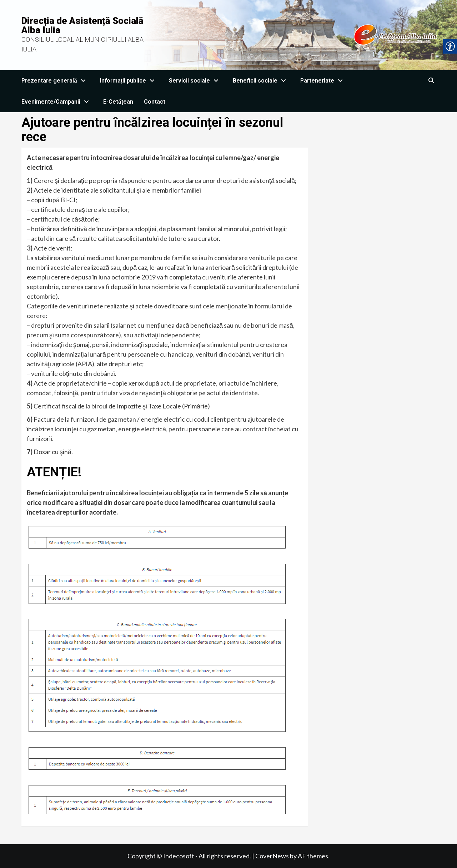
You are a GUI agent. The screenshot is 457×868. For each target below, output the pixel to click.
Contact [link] (155, 102)
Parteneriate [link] (323, 81)
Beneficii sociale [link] (261, 81)
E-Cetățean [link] (118, 102)
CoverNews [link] (272, 856)
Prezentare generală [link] (55, 81)
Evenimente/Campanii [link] (57, 102)
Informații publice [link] (129, 81)
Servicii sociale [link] (195, 81)
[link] (299, 34)
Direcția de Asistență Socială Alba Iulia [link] (82, 25)
